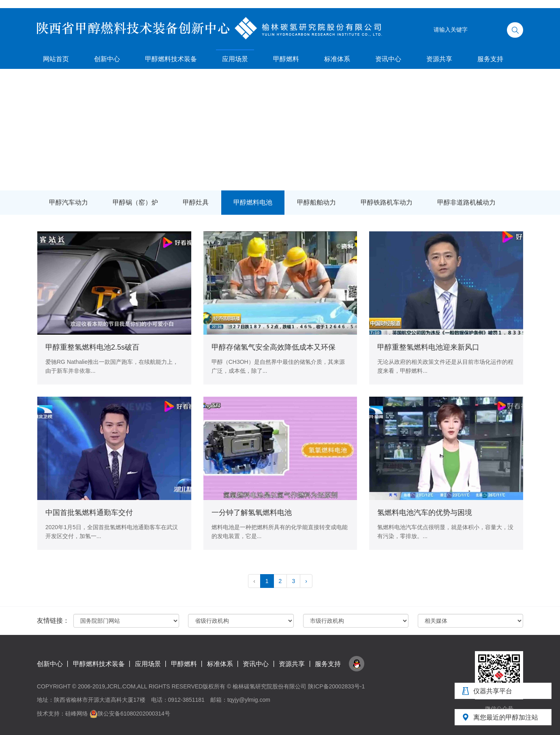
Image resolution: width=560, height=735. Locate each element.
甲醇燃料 (286, 59)
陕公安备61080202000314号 (130, 714)
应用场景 (235, 59)
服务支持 (490, 59)
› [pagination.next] (306, 581)
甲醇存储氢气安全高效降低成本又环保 (274, 347)
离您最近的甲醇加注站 (506, 717)
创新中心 (107, 59)
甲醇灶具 (196, 202)
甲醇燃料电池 (253, 202)
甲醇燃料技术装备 (171, 59)
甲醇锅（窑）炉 (135, 202)
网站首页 (56, 59)
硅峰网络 (77, 714)
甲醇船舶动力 (316, 202)
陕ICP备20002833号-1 (336, 686)
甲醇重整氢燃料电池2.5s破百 (92, 347)
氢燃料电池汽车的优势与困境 (425, 513)
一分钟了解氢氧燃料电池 (252, 513)
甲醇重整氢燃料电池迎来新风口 (428, 347)
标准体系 (337, 59)
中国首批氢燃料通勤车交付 (89, 513)
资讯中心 (388, 59)
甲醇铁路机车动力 (387, 202)
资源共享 (439, 59)
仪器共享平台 (493, 691)
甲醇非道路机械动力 (466, 202)
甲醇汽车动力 (68, 202)
